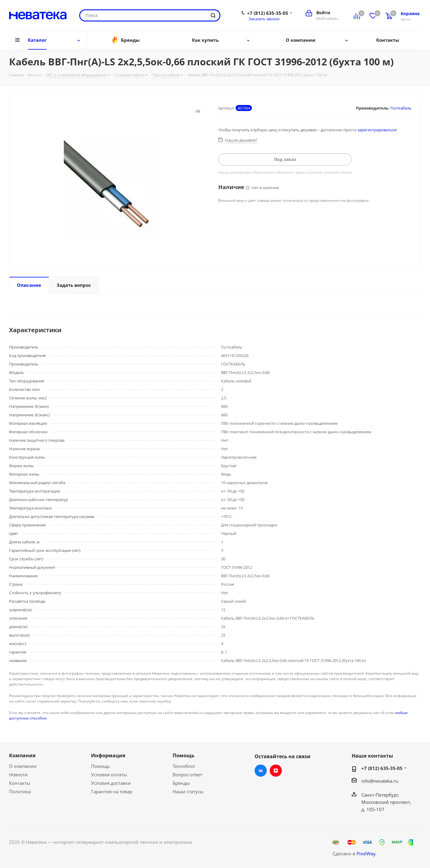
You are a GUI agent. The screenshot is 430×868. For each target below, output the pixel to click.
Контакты (20, 783)
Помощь (100, 766)
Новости (18, 775)
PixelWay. (366, 853)
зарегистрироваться (377, 130)
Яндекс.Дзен (276, 771)
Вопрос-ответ (187, 775)
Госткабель (401, 108)
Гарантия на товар (112, 791)
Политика (20, 791)
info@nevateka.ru (380, 781)
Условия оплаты (109, 775)
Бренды (181, 783)
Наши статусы (188, 791)
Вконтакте (261, 771)
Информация (108, 755)
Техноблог (184, 766)
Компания (22, 755)
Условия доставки (111, 783)
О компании (23, 766)
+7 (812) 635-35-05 (268, 13)
